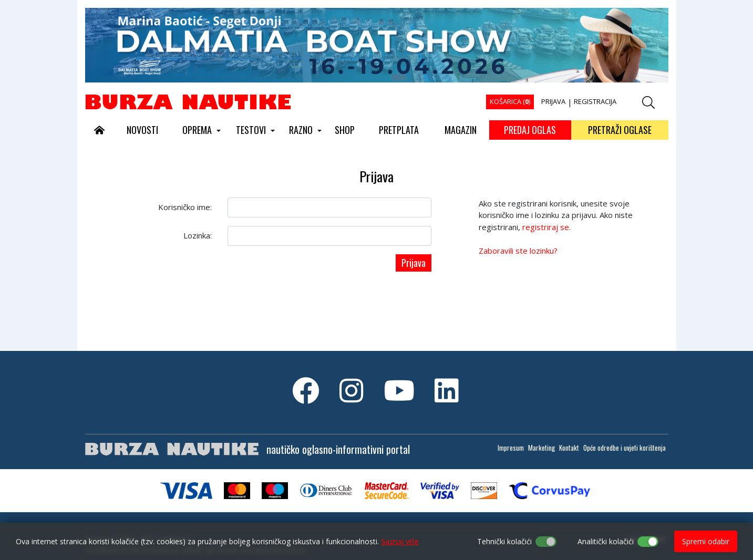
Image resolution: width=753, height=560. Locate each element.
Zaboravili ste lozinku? (518, 251)
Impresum (511, 448)
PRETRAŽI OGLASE (620, 130)
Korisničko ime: (185, 207)
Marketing (541, 448)
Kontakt (569, 448)
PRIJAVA (553, 101)
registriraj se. (546, 227)
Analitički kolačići (606, 541)
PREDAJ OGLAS (530, 130)
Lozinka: (198, 235)
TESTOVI (251, 130)
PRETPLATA (399, 130)
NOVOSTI (142, 130)
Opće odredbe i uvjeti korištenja (625, 448)
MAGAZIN (461, 130)
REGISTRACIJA (595, 101)
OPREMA (197, 130)
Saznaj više (400, 541)
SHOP (345, 130)
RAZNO (301, 130)
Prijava (414, 263)
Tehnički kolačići (504, 541)
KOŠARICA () (510, 101)
